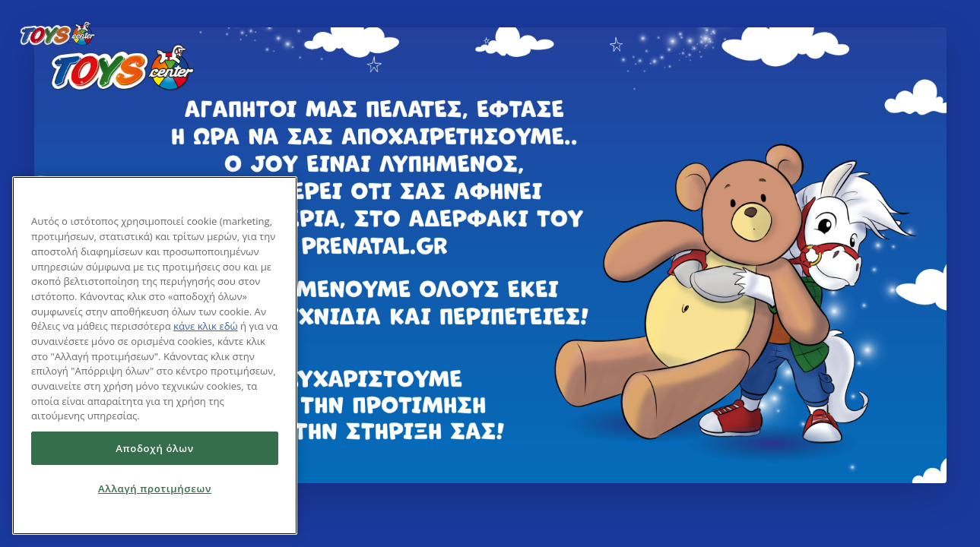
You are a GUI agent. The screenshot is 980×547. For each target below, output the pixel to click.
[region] (155, 356)
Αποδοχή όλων (155, 448)
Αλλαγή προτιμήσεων (155, 489)
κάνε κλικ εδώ (206, 326)
